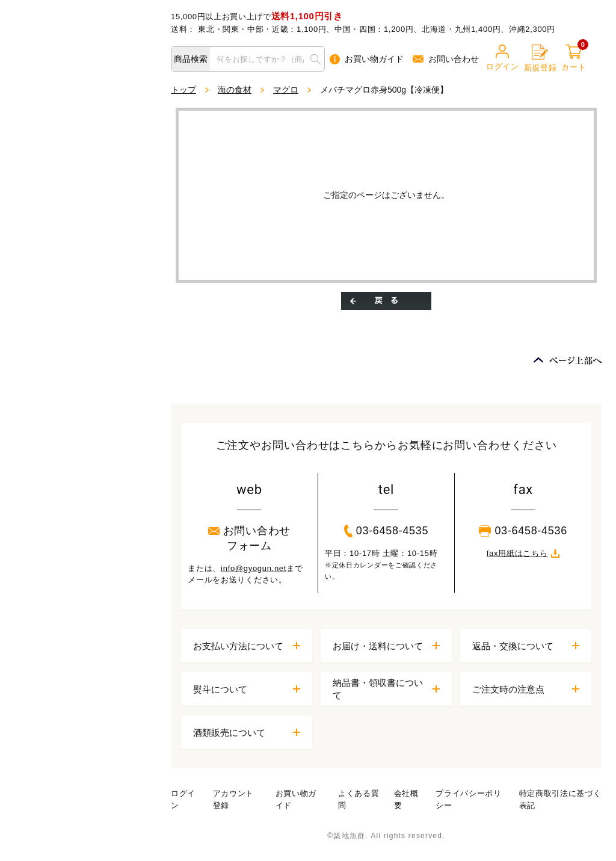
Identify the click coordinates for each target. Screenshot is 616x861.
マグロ (286, 90)
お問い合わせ (446, 59)
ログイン (503, 58)
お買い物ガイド (367, 59)
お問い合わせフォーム (249, 538)
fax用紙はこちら (523, 553)
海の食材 (235, 90)
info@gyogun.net (254, 568)
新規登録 (541, 58)
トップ (183, 90)
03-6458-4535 (387, 531)
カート (574, 58)
